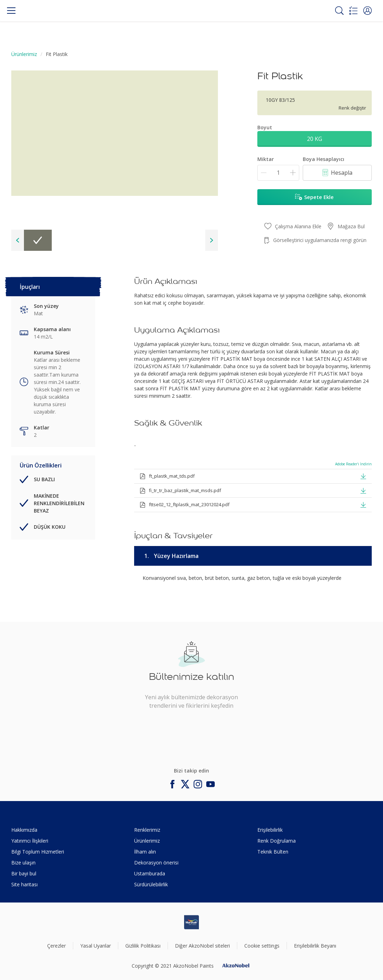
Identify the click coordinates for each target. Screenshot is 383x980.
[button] (368, 11)
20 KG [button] (315, 139)
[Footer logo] (191, 922)
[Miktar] (278, 173)
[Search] (339, 11)
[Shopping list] (353, 11)
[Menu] (11, 11)
